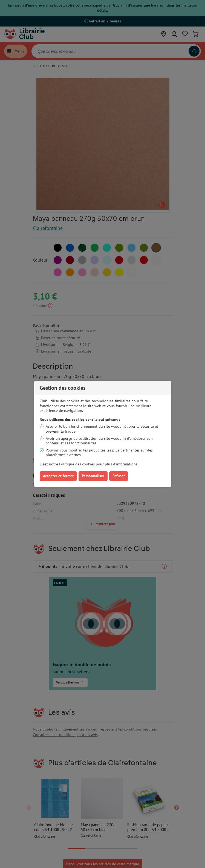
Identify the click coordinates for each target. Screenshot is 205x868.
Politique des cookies (77, 464)
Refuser (119, 476)
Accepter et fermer (58, 476)
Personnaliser (93, 476)
